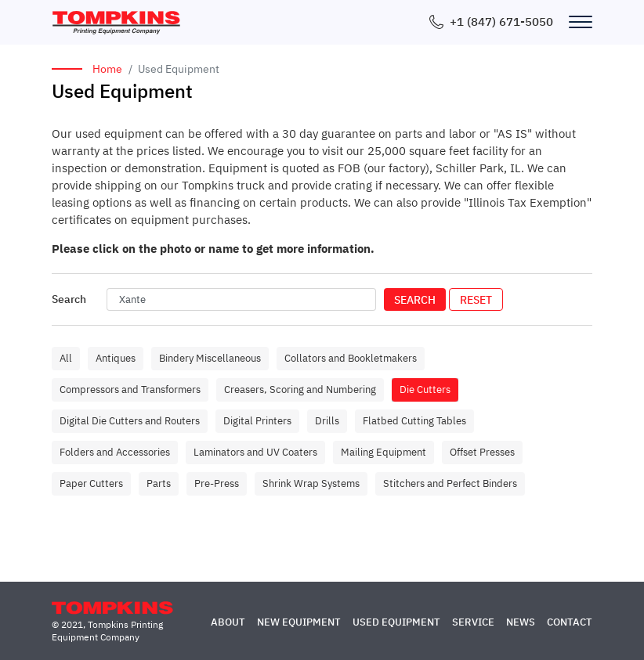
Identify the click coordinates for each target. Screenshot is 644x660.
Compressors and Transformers (130, 390)
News (521, 622)
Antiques (116, 358)
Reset (476, 300)
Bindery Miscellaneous (210, 358)
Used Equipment (396, 622)
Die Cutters (425, 390)
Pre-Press (217, 483)
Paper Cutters (91, 483)
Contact (570, 622)
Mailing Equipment (384, 452)
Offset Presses (482, 452)
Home (107, 69)
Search (415, 300)
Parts (159, 483)
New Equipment (299, 622)
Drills (327, 421)
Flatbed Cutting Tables (414, 421)
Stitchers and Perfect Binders (450, 483)
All (66, 358)
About (228, 622)
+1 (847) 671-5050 (501, 22)
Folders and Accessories (115, 452)
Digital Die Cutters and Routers (130, 421)
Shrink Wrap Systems (311, 483)
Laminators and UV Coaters (255, 452)
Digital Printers (257, 421)
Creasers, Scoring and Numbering (300, 390)
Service (473, 622)
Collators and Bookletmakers (351, 358)
